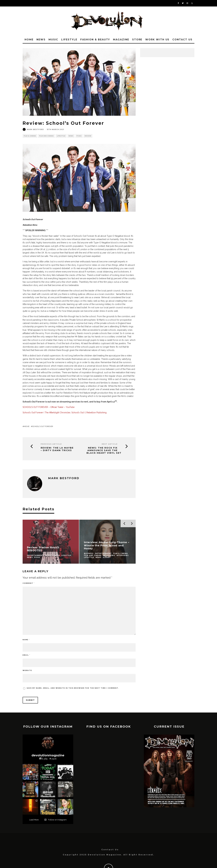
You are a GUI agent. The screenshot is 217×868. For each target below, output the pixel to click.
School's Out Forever (43, 426)
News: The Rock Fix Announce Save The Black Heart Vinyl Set (104, 450)
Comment (29, 583)
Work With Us (157, 40)
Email (26, 655)
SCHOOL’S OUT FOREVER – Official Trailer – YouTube (49, 407)
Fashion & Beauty (95, 40)
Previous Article (51, 444)
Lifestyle (69, 40)
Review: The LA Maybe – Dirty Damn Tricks (57, 449)
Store (137, 40)
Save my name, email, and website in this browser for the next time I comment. (73, 688)
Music (53, 40)
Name (26, 640)
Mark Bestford (35, 129)
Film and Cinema (46, 136)
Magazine (121, 40)
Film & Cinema (30, 136)
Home (29, 40)
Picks (79, 136)
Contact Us (182, 40)
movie (27, 426)
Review (88, 136)
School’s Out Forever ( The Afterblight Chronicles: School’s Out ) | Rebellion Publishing (65, 413)
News (41, 40)
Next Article (110, 444)
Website (27, 670)
